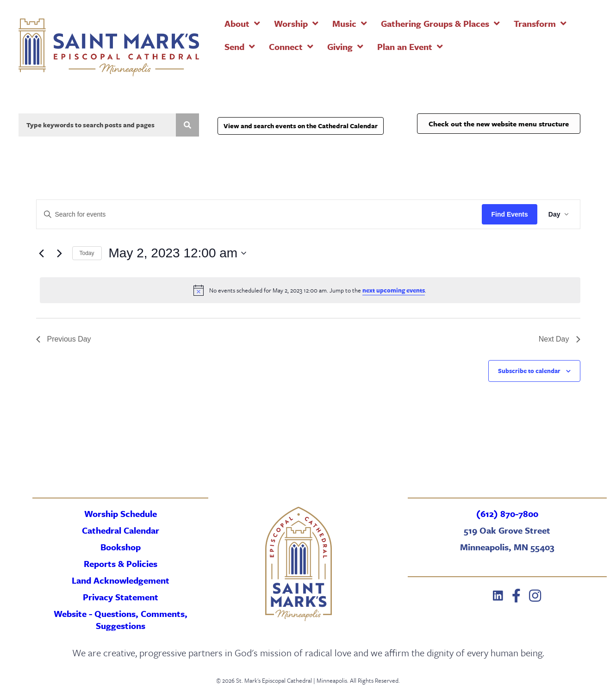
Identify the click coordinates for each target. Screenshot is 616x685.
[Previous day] (42, 253)
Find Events (509, 214)
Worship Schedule (121, 514)
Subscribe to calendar (529, 371)
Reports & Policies (121, 564)
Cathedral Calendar (121, 530)
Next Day (560, 339)
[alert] (310, 290)
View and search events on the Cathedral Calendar (301, 126)
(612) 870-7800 (507, 514)
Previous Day (64, 339)
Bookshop (121, 547)
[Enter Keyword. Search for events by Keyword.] (259, 215)
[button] (498, 596)
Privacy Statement (121, 597)
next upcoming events (394, 290)
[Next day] (60, 253)
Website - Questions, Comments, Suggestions (121, 620)
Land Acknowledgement (121, 580)
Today (87, 253)
